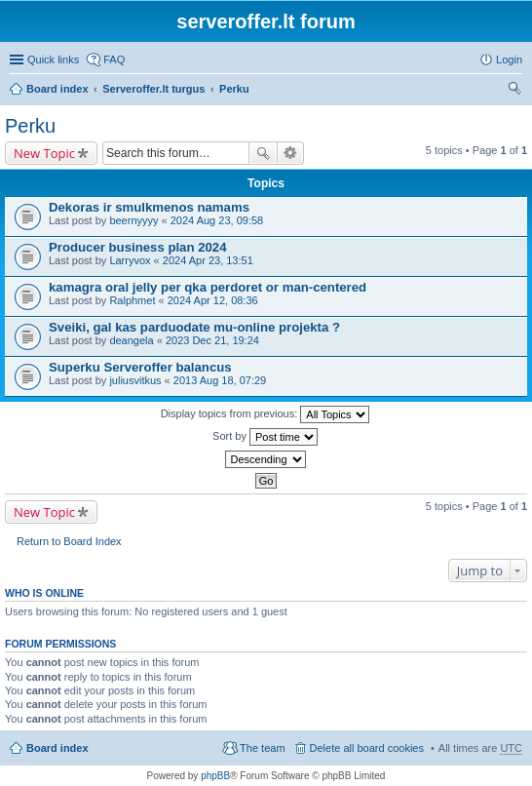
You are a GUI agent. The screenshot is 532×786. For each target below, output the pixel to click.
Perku (234, 89)
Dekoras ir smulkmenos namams (149, 207)
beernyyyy (133, 220)
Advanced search (291, 153)
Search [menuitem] (514, 91)
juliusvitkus (135, 380)
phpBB (215, 776)
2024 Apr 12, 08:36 (213, 300)
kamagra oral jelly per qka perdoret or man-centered (208, 287)
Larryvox (130, 260)
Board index (57, 89)
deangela (131, 340)
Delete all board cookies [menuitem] (367, 748)
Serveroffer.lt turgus (153, 89)
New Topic (44, 153)
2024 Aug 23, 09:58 (217, 220)
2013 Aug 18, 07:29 (220, 380)
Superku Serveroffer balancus (140, 367)
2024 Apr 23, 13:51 (208, 260)
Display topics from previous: (266, 414)
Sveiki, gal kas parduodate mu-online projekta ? (194, 327)
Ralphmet (132, 300)
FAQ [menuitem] (114, 59)
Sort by (265, 437)
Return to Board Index (69, 541)
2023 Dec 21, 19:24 (212, 340)
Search (263, 153)
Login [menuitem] (509, 59)
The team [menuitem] (262, 748)
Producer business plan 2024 (138, 247)
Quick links (53, 59)
